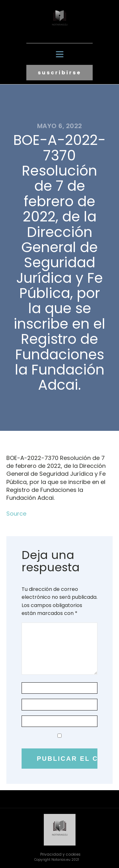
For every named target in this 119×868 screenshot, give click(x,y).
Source (16, 514)
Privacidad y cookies (60, 854)
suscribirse (60, 73)
